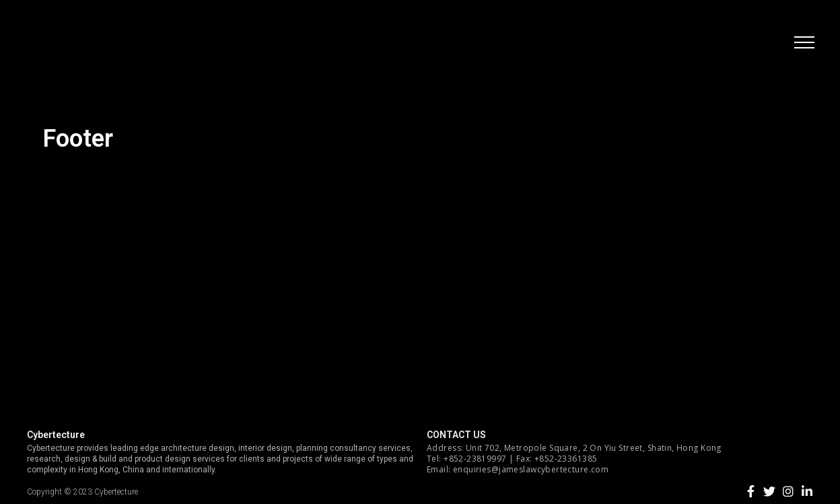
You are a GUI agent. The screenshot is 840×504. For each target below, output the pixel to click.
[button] (803, 44)
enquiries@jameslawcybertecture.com (531, 469)
